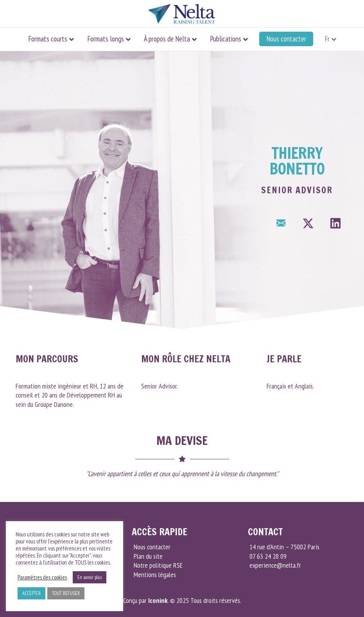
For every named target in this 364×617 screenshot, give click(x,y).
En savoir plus (90, 577)
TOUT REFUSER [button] (66, 593)
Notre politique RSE (158, 565)
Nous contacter (286, 39)
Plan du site (148, 556)
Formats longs (106, 39)
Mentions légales (155, 575)
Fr (327, 39)
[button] (281, 223)
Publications (226, 39)
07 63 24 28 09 (267, 556)
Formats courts (48, 39)
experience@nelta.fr (274, 565)
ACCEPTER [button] (31, 593)
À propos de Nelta (167, 39)
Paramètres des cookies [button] (42, 577)
